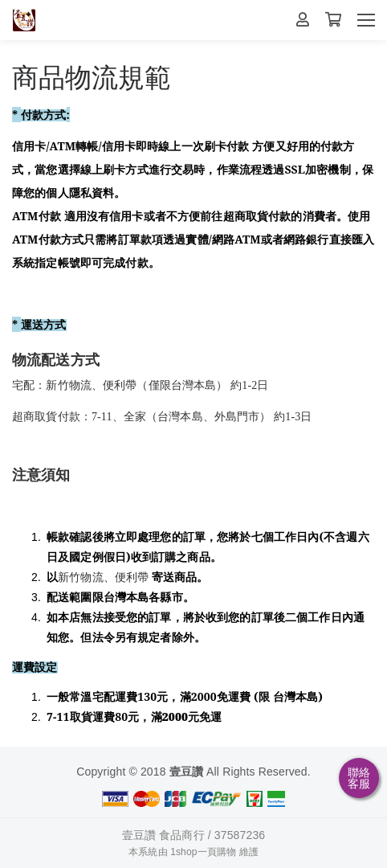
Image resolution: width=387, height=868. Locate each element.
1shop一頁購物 (203, 852)
